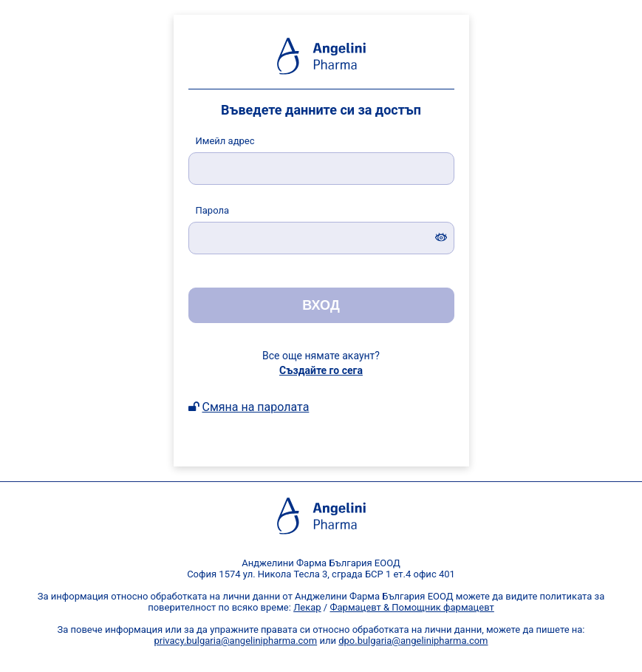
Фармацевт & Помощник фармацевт (412, 607)
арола (213, 210)
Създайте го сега (321, 370)
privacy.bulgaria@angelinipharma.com (235, 641)
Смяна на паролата (255, 407)
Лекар (307, 607)
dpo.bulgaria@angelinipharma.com (413, 641)
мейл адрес (225, 141)
